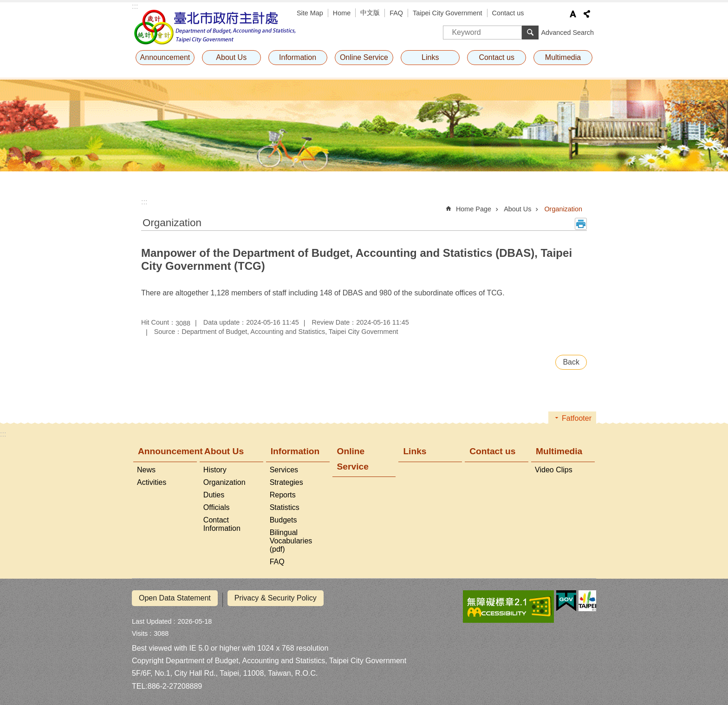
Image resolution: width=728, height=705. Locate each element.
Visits (140, 630)
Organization (563, 209)
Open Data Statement (175, 598)
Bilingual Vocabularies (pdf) (291, 541)
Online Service (364, 57)
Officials (217, 507)
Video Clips (554, 470)
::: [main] (144, 202)
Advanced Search (567, 33)
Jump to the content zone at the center (5, 5)
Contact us (508, 13)
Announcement (165, 57)
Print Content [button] (581, 224)
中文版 (370, 13)
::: (135, 6)
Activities (152, 482)
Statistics (285, 507)
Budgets (283, 520)
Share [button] (587, 14)
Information (298, 57)
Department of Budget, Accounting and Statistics (215, 27)
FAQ (396, 13)
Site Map (310, 13)
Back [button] (571, 362)
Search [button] (530, 33)
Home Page (474, 209)
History (215, 470)
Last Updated (152, 618)
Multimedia (563, 57)
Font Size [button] (573, 14)
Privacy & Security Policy (276, 598)
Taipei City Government (448, 13)
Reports (283, 495)
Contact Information (222, 524)
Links (430, 57)
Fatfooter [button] (577, 418)
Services (284, 470)
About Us (231, 57)
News (146, 470)
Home (342, 13)
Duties (214, 495)
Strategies (286, 482)
